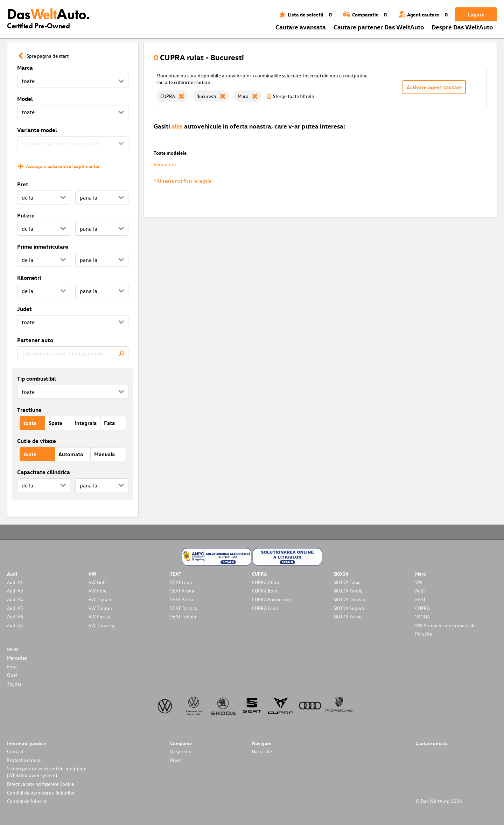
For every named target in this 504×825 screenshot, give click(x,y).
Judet (24, 309)
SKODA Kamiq (348, 591)
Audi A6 (15, 616)
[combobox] (73, 353)
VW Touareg (101, 625)
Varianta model (37, 130)
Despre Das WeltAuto (462, 27)
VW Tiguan (100, 599)
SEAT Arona (182, 591)
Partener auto (35, 340)
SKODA (422, 616)
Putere (26, 215)
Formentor (165, 164)
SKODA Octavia (349, 599)
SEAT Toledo (183, 616)
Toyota (14, 684)
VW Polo (98, 591)
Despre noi (181, 751)
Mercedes (17, 658)
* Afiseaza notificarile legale (183, 181)
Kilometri (29, 278)
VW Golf (97, 582)
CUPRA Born (265, 591)
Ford (12, 667)
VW (419, 582)
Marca (25, 68)
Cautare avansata (301, 27)
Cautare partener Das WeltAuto (379, 27)
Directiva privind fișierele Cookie (40, 784)
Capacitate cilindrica (44, 472)
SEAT (420, 599)
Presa (176, 760)
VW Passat (100, 616)
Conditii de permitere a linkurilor (41, 793)
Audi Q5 (15, 625)
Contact (15, 751)
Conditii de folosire (27, 801)
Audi (420, 591)
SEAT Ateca (182, 599)
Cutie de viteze (37, 441)
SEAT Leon (181, 582)
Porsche (423, 634)
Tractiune (29, 410)
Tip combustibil (37, 379)
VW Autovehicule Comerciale (445, 625)
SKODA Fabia (347, 582)
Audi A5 (15, 608)
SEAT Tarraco (184, 608)
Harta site (262, 751)
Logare (476, 14)
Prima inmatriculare (43, 247)
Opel (12, 675)
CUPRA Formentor (271, 599)
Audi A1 (15, 582)
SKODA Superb (349, 608)
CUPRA (422, 608)
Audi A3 (15, 591)
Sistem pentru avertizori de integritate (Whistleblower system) (47, 772)
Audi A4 (15, 599)
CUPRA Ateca (266, 582)
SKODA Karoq (348, 616)
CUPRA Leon (265, 608)
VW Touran (100, 608)
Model (25, 99)
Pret (23, 184)
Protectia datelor (25, 760)
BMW (13, 649)
